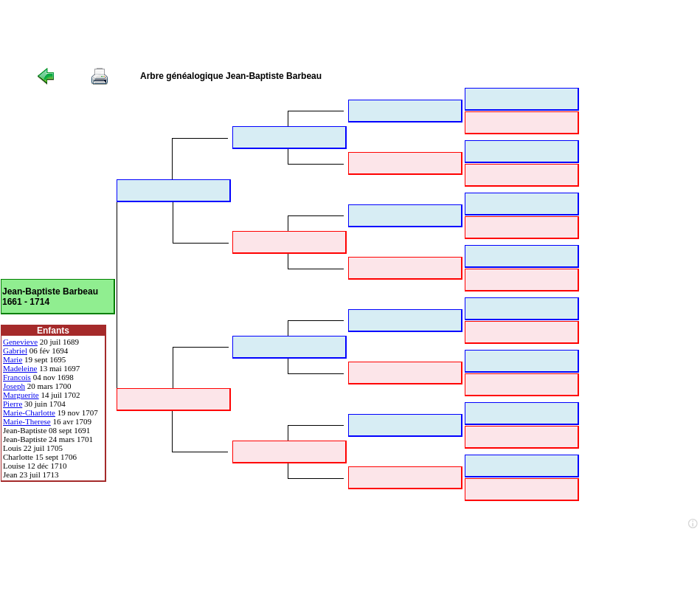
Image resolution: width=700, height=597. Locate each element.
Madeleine (20, 368)
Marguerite (21, 395)
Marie (13, 359)
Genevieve (20, 342)
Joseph (14, 386)
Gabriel (15, 351)
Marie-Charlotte (29, 413)
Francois (17, 377)
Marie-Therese (27, 421)
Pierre (13, 404)
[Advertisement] (268, 33)
